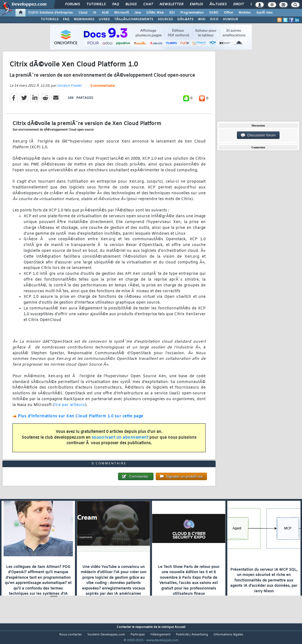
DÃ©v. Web (155, 13)
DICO (214, 19)
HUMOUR (230, 19)
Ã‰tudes (218, 4)
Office (228, 13)
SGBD (214, 13)
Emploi (196, 4)
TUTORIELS (50, 19)
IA (94, 13)
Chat (148, 4)
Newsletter (171, 4)
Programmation (192, 13)
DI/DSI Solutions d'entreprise (51, 13)
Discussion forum (258, 135)
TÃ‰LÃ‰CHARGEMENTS (134, 19)
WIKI (202, 19)
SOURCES (165, 19)
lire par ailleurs (70, 408)
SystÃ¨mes (264, 13)
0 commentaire (103, 89)
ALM (105, 13)
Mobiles (245, 13)
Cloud (83, 13)
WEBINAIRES (84, 19)
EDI (172, 13)
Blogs (131, 4)
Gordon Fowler (69, 89)
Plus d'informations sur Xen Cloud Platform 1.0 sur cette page (80, 420)
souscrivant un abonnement (120, 441)
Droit (239, 4)
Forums (72, 4)
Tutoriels (96, 4)
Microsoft (121, 13)
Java (138, 13)
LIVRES (104, 19)
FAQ (116, 4)
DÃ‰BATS (185, 19)
